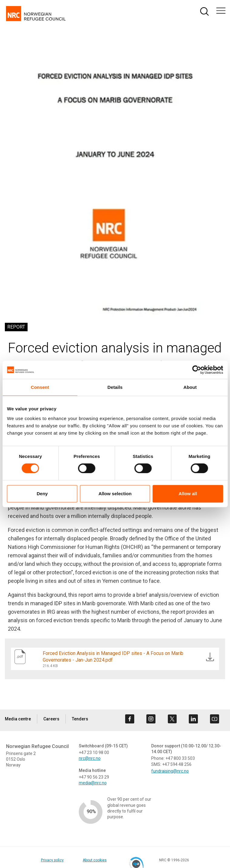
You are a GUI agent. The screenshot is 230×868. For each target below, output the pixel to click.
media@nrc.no (93, 783)
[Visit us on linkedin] (193, 719)
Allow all (188, 494)
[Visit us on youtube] (215, 719)
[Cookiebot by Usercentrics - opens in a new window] (197, 370)
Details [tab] (115, 387)
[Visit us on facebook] (130, 719)
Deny (42, 494)
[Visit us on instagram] (151, 719)
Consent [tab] (40, 387)
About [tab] (190, 387)
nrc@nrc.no (90, 758)
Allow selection (115, 494)
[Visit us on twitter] (172, 719)
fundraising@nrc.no (170, 771)
